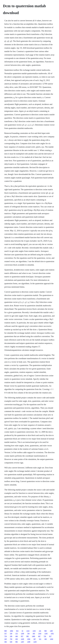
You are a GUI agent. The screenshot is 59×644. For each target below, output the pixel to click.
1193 (34, 631)
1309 (29, 642)
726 (45, 636)
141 (40, 631)
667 (39, 636)
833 (17, 631)
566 (6, 642)
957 (22, 636)
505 (34, 633)
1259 (35, 642)
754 (6, 636)
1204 (51, 639)
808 (6, 631)
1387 (51, 631)
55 (22, 631)
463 (46, 639)
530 (11, 633)
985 (28, 636)
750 (11, 639)
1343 (40, 633)
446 (17, 636)
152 (17, 633)
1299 (22, 633)
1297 (22, 642)
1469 (33, 636)
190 (11, 636)
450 (17, 639)
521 (40, 639)
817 (50, 636)
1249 (22, 639)
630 (11, 642)
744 (28, 633)
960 (46, 631)
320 (6, 639)
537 (6, 633)
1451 (52, 633)
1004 (11, 631)
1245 (46, 633)
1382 (29, 639)
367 (35, 639)
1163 (28, 631)
